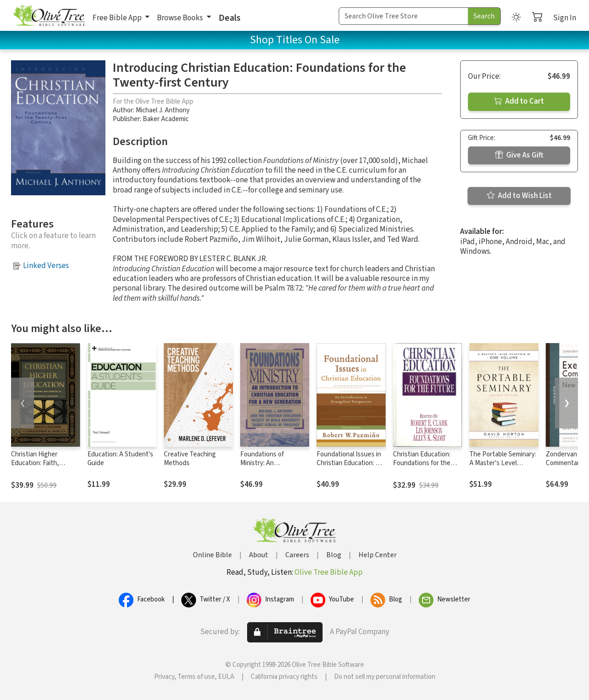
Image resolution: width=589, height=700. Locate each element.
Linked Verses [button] (46, 266)
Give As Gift (519, 155)
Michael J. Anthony (163, 110)
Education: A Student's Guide (120, 459)
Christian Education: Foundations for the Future (422, 463)
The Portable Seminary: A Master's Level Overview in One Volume (503, 467)
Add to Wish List (519, 196)
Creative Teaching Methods (190, 459)
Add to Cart (519, 101)
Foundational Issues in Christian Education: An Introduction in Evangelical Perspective (351, 467)
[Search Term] (404, 16)
